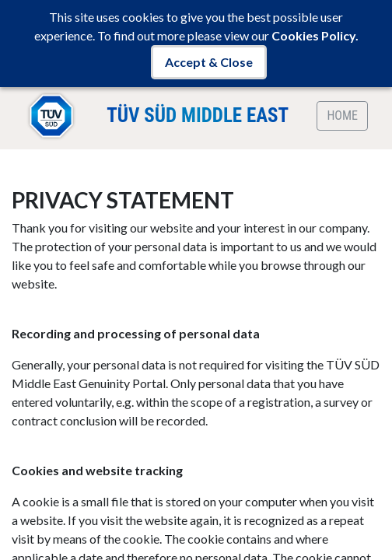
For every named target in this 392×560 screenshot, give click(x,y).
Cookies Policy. (315, 35)
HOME (342, 115)
